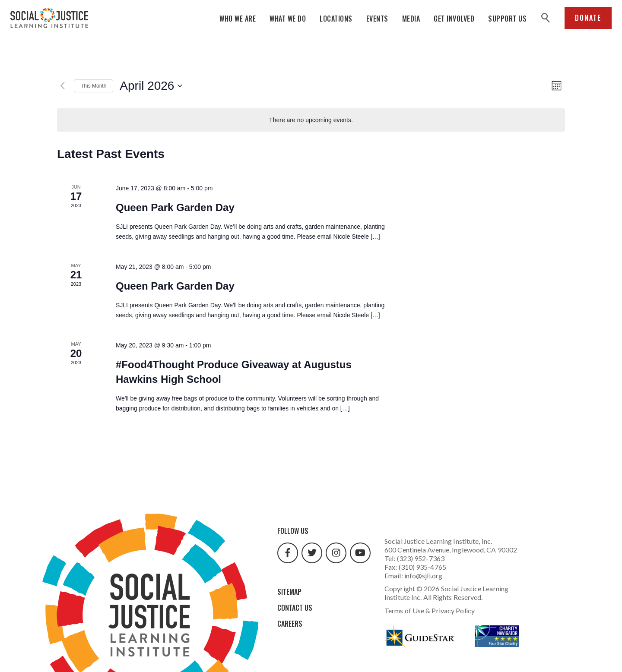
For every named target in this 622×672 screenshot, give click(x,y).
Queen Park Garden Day (175, 207)
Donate (588, 18)
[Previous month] (62, 86)
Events (377, 19)
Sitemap (289, 592)
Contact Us (295, 608)
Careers (290, 624)
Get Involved (454, 19)
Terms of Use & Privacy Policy (430, 610)
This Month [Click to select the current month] (94, 86)
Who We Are (238, 19)
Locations (336, 19)
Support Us (507, 19)
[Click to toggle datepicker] (151, 86)
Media (411, 19)
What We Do (288, 19)
